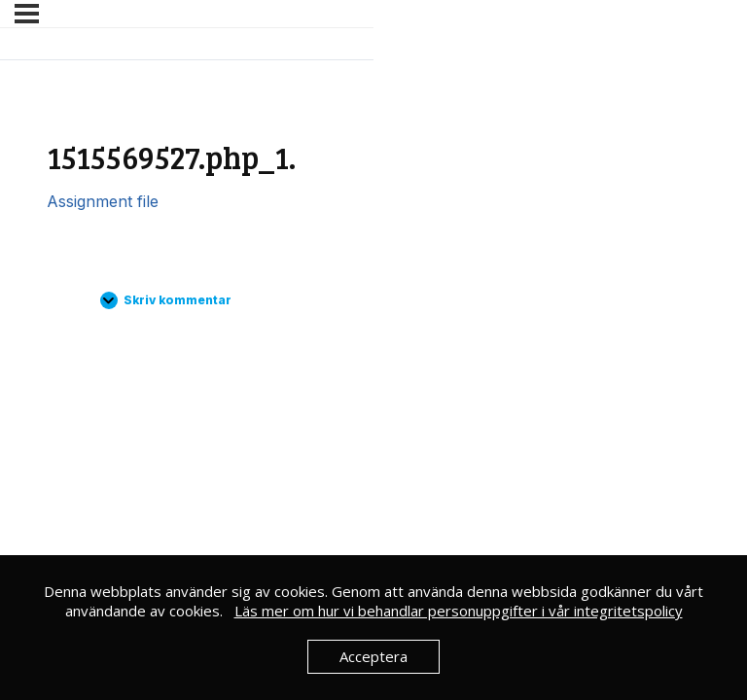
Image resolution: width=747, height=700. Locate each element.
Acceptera (373, 656)
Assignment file (103, 201)
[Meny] (27, 14)
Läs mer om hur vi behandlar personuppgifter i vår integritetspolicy (459, 611)
